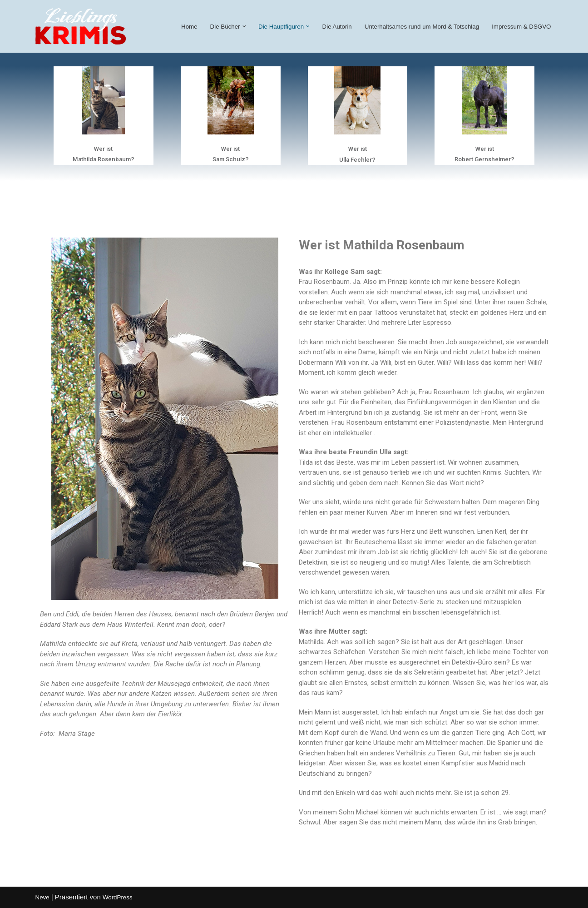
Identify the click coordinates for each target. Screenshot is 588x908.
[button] (244, 26)
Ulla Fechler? (357, 160)
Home (189, 27)
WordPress (118, 897)
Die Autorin (337, 27)
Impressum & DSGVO (521, 27)
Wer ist (103, 149)
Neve (42, 897)
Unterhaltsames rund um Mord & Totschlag (422, 27)
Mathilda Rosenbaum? (104, 159)
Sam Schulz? (231, 159)
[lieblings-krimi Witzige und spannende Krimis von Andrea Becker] (81, 26)
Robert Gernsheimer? (484, 159)
